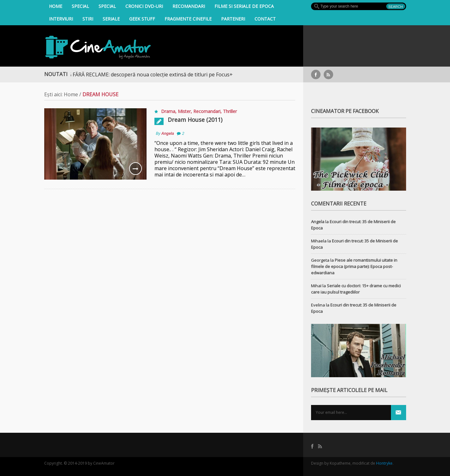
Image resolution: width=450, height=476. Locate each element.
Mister (184, 111)
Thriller (230, 111)
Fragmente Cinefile (188, 19)
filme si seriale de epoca (244, 6)
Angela (168, 134)
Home (56, 6)
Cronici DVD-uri (144, 6)
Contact (265, 19)
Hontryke (384, 463)
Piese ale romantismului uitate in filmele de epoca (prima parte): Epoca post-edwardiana (354, 266)
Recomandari (189, 6)
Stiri (88, 19)
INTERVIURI (61, 19)
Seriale (111, 19)
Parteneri (233, 19)
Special (80, 6)
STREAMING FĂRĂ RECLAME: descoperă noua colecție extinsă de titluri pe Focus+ (141, 74)
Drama (168, 111)
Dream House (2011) (195, 120)
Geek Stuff (142, 19)
